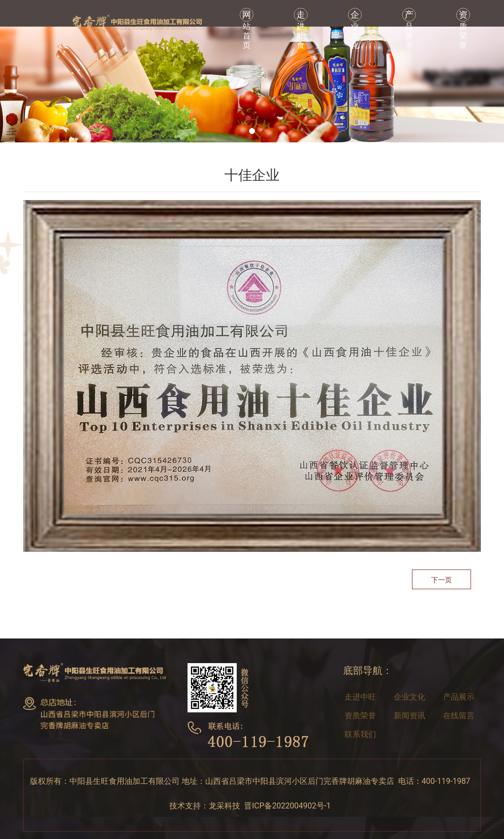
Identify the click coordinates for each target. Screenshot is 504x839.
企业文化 (409, 697)
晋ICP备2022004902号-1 (289, 806)
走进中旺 (360, 697)
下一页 (441, 580)
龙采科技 (224, 806)
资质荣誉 (360, 716)
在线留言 (459, 716)
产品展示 (459, 697)
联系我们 (360, 734)
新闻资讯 (409, 716)
